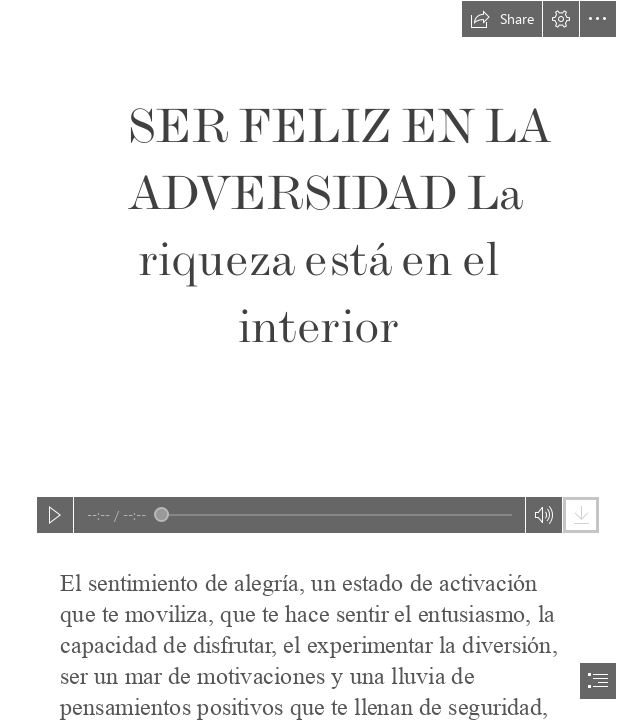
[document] (318, 360)
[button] (502, 19)
